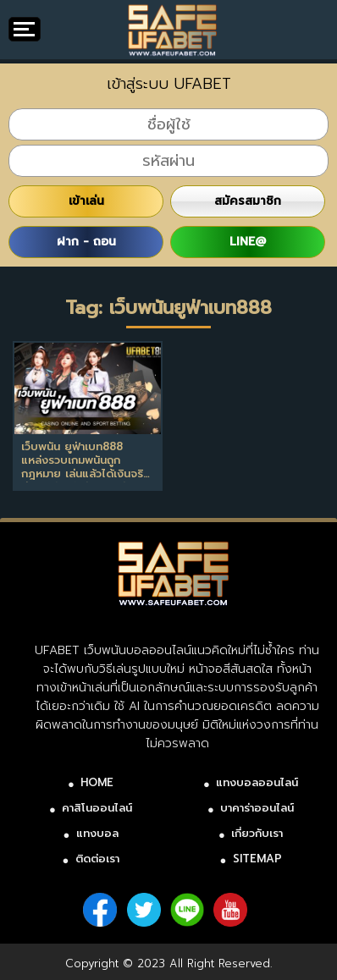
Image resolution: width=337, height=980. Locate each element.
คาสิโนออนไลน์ (97, 808)
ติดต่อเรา (97, 859)
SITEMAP (257, 859)
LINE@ (248, 242)
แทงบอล (97, 833)
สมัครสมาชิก (248, 201)
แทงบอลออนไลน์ (257, 782)
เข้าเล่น (86, 201)
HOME (97, 782)
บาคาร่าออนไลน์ (257, 808)
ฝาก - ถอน (86, 242)
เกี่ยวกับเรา (257, 833)
